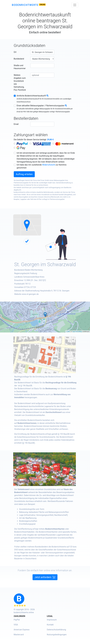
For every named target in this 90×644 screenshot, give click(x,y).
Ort (15, 52)
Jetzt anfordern (45, 584)
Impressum (52, 620)
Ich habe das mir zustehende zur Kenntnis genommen (42, 166)
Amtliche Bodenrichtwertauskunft (31, 96)
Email (16, 124)
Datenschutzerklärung (56, 630)
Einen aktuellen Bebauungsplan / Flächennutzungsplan (41, 106)
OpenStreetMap (77, 332)
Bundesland (19, 59)
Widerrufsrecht (49, 165)
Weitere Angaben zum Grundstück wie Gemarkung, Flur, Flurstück (20, 82)
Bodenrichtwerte (25, 5)
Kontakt (50, 625)
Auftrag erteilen (24, 174)
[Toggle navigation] (75, 5)
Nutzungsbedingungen (57, 635)
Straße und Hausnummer (20, 67)
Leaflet (68, 332)
